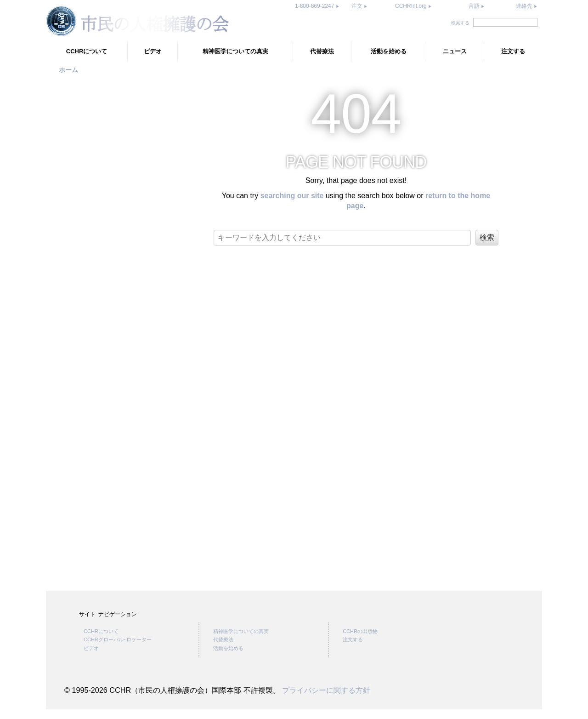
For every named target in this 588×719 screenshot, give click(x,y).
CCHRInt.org (412, 6)
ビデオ (153, 51)
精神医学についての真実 (235, 51)
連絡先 (525, 6)
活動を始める (389, 51)
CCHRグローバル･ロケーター (118, 649)
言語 (474, 6)
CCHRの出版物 (360, 641)
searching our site (292, 196)
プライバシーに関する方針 (326, 700)
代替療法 (322, 51)
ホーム (68, 70)
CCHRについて (87, 51)
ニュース (455, 51)
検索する (460, 23)
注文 (358, 6)
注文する (513, 51)
